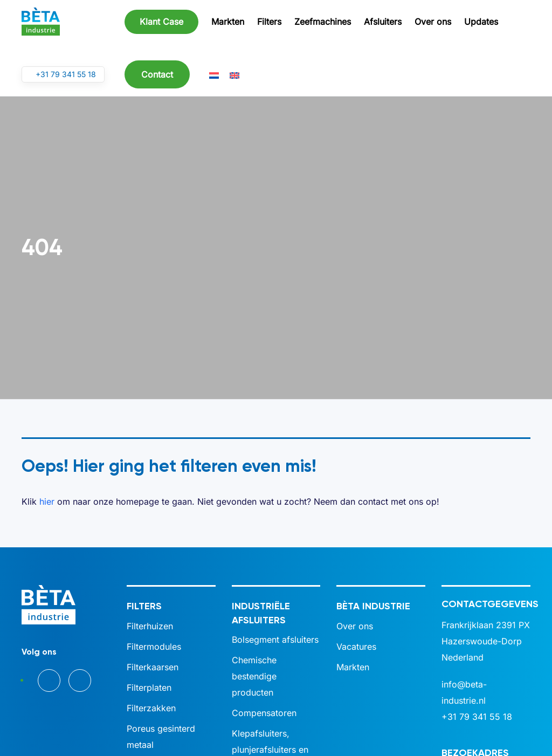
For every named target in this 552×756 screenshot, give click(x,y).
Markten (228, 22)
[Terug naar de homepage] (41, 22)
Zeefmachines (323, 22)
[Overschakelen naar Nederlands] (214, 75)
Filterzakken (151, 708)
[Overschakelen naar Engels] (234, 75)
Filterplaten (149, 688)
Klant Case (161, 22)
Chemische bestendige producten (254, 676)
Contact (157, 74)
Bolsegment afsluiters (275, 640)
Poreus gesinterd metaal (161, 737)
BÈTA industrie (373, 606)
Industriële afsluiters (261, 613)
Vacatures (356, 647)
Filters (269, 22)
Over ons (433, 22)
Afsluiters (383, 22)
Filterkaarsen (153, 667)
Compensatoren (264, 713)
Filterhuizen (150, 626)
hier (47, 501)
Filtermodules (154, 647)
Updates (481, 22)
